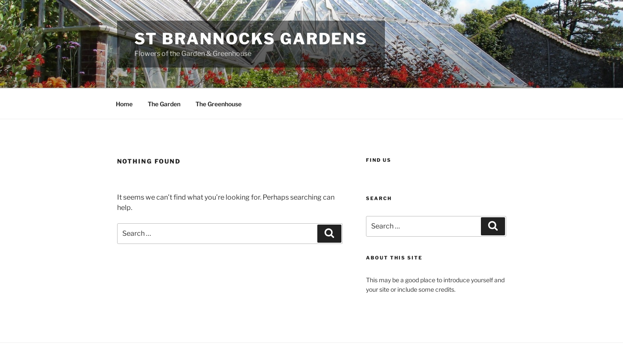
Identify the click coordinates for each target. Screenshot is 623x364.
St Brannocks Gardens (251, 39)
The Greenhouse (219, 104)
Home (124, 104)
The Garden (164, 104)
